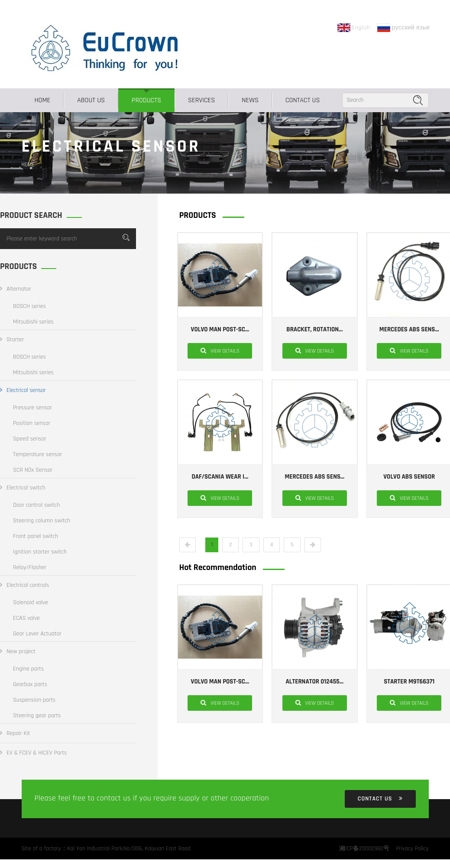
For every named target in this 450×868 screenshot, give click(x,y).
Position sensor (32, 423)
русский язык (404, 28)
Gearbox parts (30, 684)
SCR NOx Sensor (33, 470)
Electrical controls (24, 585)
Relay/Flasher (30, 567)
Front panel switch (36, 536)
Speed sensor (30, 439)
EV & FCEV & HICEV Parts (33, 753)
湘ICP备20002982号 (364, 849)
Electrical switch (23, 488)
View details (220, 350)
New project (18, 651)
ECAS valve (26, 618)
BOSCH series (29, 306)
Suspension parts (34, 700)
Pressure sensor (32, 408)
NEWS (250, 100)
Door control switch (36, 505)
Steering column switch (42, 521)
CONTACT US (303, 100)
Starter (12, 340)
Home (43, 100)
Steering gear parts (37, 716)
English (354, 28)
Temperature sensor (37, 454)
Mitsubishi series (33, 322)
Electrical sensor (23, 390)
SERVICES (201, 100)
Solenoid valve (31, 602)
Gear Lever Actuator (37, 634)
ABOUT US (91, 100)
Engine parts (28, 669)
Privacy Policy (412, 849)
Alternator (16, 289)
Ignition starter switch (40, 552)
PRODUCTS (146, 100)
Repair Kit (15, 733)
